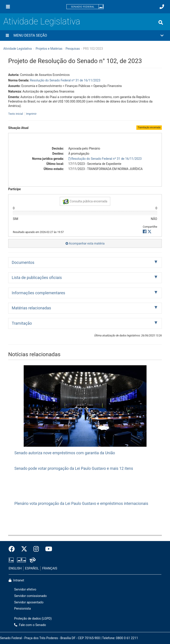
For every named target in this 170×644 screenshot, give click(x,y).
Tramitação (22, 323)
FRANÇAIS (50, 568)
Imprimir (31, 114)
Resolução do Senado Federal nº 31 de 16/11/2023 (65, 80)
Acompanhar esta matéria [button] (85, 243)
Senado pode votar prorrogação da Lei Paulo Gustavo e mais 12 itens (74, 468)
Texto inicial (16, 114)
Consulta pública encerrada (85, 201)
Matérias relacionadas (31, 308)
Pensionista (22, 609)
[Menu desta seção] (7, 36)
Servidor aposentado (29, 602)
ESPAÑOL (32, 568)
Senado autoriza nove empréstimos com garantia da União (65, 453)
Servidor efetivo (25, 590)
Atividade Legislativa (42, 21)
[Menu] (8, 7)
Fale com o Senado (30, 625)
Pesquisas (73, 49)
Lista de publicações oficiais (37, 278)
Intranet (16, 580)
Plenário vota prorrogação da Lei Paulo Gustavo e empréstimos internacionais (81, 504)
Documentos (23, 262)
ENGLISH (15, 568)
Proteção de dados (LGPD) (33, 619)
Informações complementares (38, 293)
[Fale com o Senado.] (162, 7)
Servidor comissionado (30, 596)
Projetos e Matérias (49, 49)
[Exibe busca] (161, 22)
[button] (85, 36)
